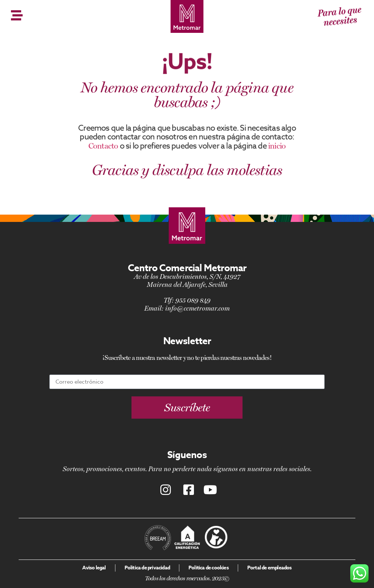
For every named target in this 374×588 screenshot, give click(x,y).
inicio (277, 146)
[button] (187, 408)
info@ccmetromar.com (197, 308)
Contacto (103, 146)
